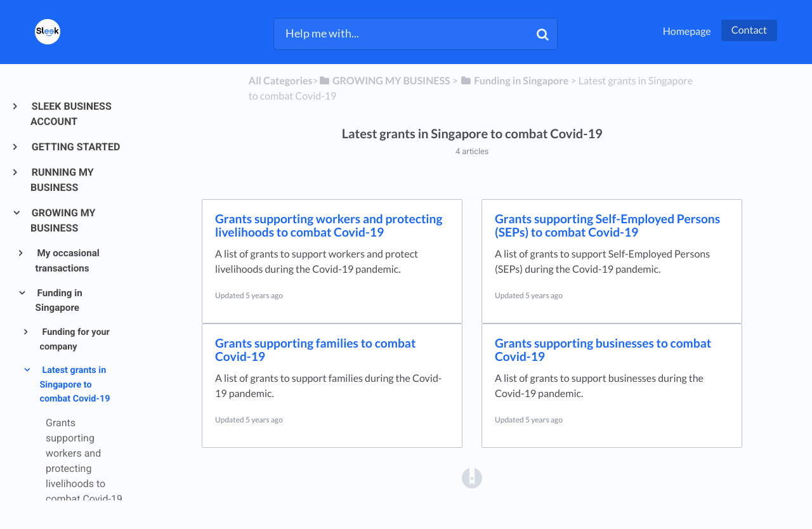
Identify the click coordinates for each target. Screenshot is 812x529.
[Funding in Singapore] (514, 81)
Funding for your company (74, 339)
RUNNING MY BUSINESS (62, 180)
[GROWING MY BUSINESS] (384, 81)
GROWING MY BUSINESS (63, 220)
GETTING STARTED (75, 147)
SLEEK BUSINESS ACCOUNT (71, 114)
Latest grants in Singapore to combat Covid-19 (75, 384)
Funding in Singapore (59, 301)
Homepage (687, 31)
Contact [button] (749, 30)
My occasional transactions (68, 261)
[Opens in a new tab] (472, 478)
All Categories (281, 81)
